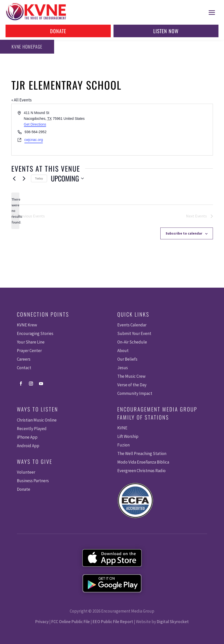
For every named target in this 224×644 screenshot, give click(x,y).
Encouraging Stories (35, 333)
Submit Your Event (134, 333)
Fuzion (123, 445)
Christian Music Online (37, 420)
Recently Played (32, 429)
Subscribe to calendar (184, 233)
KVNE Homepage (27, 47)
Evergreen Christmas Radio (141, 471)
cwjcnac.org (34, 140)
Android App (28, 446)
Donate (58, 31)
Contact (24, 368)
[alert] (15, 211)
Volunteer (26, 472)
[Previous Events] (14, 178)
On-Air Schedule (132, 342)
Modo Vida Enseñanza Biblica (143, 462)
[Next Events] (24, 178)
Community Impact (135, 393)
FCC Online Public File (71, 622)
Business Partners (33, 481)
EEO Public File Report (113, 622)
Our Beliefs (127, 359)
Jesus (123, 368)
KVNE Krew (27, 325)
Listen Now (166, 31)
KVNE (122, 428)
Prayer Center (29, 351)
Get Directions (35, 124)
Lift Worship (128, 436)
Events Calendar (132, 325)
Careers (24, 359)
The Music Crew (131, 376)
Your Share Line (31, 342)
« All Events (22, 100)
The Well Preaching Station (142, 453)
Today (39, 178)
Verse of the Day (132, 385)
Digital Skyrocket (173, 622)
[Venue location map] (162, 129)
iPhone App (27, 437)
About (123, 351)
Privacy (42, 622)
